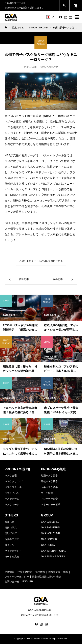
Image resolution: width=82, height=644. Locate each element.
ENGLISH (28, 582)
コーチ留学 (47, 493)
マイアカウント (13, 551)
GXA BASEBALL (50, 522)
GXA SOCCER (49, 539)
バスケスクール (13, 487)
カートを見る (12, 557)
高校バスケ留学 (49, 481)
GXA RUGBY (48, 545)
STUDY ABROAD (38, 28)
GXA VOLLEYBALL (51, 533)
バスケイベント (13, 493)
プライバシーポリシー (17, 577)
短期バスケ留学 (49, 476)
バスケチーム (12, 499)
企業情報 (9, 572)
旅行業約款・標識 (58, 572)
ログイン (9, 545)
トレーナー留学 (49, 499)
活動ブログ (11, 533)
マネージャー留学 (51, 505)
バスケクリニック (14, 481)
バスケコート (12, 505)
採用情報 (40, 572)
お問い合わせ (12, 582)
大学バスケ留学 (49, 487)
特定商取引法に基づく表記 (47, 577)
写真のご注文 (12, 539)
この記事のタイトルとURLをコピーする (41, 261)
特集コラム (11, 528)
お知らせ (9, 522)
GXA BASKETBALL (51, 528)
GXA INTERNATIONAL (53, 551)
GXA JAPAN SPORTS (53, 557)
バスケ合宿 (11, 476)
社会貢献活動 (25, 572)
